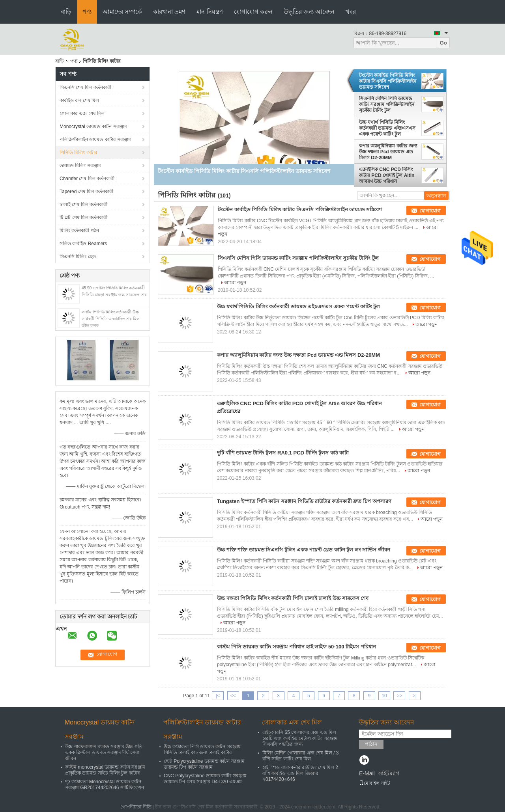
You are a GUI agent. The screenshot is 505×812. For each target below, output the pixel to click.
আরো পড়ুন (235, 283)
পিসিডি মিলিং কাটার (79, 153)
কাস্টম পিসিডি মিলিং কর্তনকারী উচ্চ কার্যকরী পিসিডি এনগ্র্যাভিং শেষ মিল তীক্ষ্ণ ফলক (110, 319)
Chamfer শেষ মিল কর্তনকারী (87, 179)
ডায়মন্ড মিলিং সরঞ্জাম (80, 166)
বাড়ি (66, 12)
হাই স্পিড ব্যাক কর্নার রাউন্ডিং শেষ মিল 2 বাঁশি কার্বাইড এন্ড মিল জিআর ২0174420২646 (300, 773)
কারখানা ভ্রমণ (169, 12)
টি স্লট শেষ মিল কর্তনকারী (83, 218)
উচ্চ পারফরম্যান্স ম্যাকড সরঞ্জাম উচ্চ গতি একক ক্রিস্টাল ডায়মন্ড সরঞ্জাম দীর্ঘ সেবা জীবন (104, 752)
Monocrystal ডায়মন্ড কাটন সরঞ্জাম (93, 127)
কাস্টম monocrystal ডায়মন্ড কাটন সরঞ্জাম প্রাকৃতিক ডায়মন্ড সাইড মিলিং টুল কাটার (105, 770)
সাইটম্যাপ (389, 773)
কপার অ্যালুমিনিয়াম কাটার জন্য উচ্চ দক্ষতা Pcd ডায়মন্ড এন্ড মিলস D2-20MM (388, 152)
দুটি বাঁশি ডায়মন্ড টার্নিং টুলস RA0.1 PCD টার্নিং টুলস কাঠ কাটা (283, 453)
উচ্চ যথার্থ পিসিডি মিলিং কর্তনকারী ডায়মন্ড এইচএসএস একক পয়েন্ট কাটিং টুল (387, 128)
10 (384, 696)
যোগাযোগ (430, 211)
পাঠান (371, 744)
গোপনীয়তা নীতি (136, 807)
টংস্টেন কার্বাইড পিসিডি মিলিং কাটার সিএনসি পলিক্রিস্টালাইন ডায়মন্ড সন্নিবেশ (388, 81)
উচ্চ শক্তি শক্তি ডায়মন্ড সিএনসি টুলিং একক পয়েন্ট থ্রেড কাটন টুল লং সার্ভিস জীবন (304, 550)
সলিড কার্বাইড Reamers (83, 244)
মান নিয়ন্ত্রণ (209, 12)
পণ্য (87, 12)
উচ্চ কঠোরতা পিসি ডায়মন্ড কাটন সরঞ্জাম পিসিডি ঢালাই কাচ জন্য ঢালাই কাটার (202, 750)
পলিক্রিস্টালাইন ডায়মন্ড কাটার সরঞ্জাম (95, 140)
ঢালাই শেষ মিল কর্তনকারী (83, 205)
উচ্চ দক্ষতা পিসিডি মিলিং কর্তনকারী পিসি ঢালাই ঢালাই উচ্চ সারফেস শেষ (293, 598)
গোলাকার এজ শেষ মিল (82, 114)
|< (218, 696)
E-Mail (367, 773)
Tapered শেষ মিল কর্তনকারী (86, 192)
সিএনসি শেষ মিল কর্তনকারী (85, 88)
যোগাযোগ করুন (253, 12)
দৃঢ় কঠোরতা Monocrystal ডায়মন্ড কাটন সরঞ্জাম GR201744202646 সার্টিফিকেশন (105, 785)
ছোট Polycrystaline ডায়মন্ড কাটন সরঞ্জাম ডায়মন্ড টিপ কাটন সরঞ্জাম (204, 764)
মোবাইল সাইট (375, 783)
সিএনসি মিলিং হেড (78, 257)
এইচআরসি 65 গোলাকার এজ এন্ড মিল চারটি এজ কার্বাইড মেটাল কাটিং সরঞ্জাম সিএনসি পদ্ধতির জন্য (300, 738)
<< (233, 696)
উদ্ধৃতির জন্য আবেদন (309, 12)
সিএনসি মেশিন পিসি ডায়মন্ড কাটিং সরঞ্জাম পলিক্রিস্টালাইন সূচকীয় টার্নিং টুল (387, 104)
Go (443, 43)
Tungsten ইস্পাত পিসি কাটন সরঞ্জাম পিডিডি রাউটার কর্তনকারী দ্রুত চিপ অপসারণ (304, 501)
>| (415, 696)
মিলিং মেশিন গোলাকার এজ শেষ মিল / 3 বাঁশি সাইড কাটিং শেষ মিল (300, 756)
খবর (351, 12)
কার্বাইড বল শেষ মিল (79, 101)
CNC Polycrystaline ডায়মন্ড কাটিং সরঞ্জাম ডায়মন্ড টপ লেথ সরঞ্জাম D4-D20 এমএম (205, 779)
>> (399, 696)
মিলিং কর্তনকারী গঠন (79, 231)
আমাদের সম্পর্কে (122, 12)
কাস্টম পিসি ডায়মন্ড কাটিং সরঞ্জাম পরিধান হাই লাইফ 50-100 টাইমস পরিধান (296, 647)
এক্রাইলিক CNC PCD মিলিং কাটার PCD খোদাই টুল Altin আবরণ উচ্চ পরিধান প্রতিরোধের (387, 175)
